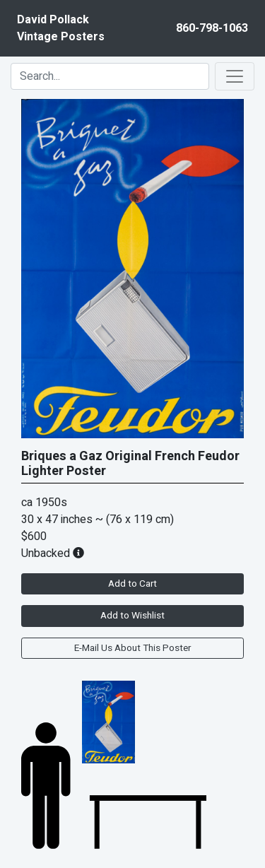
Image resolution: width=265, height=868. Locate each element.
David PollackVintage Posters (61, 28)
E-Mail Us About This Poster (132, 648)
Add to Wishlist (132, 616)
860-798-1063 (212, 28)
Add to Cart (132, 584)
